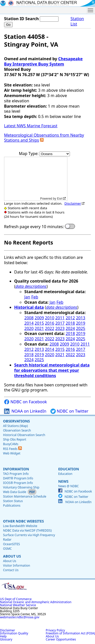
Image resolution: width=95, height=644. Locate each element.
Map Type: (29, 154)
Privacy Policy (55, 630)
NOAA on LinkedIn (25, 411)
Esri (60, 199)
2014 (29, 323)
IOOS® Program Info (18, 483)
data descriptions (31, 286)
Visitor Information (17, 565)
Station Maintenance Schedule (25, 496)
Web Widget (12, 453)
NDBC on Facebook (25, 402)
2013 (81, 318)
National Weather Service (18, 605)
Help (3, 636)
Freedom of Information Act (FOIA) (70, 633)
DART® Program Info (18, 478)
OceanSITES (12, 544)
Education (69, 469)
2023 (60, 328)
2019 (81, 323)
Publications (12, 505)
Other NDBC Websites (23, 521)
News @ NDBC (69, 486)
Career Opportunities (61, 639)
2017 (60, 323)
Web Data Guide (15, 492)
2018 (70, 323)
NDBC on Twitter (69, 411)
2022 (50, 328)
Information (16, 469)
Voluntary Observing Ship (21, 487)
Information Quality (14, 633)
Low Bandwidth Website (20, 526)
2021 (39, 328)
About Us (12, 556)
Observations (16, 421)
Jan (27, 297)
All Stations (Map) (15, 426)
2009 (39, 318)
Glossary (6, 639)
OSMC (7, 549)
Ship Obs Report (15, 439)
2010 (50, 318)
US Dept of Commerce (16, 599)
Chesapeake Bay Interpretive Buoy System (43, 61)
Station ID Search (21, 19)
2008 (29, 318)
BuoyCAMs (11, 444)
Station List (77, 21)
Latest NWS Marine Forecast (31, 126)
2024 (70, 328)
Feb (35, 297)
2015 (39, 323)
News (63, 481)
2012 (70, 318)
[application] (36, 179)
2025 (81, 328)
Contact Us (11, 570)
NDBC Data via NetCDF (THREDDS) (27, 530)
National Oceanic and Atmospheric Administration (36, 602)
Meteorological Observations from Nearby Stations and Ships (44, 138)
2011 (60, 318)
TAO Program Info (16, 474)
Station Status (13, 501)
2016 (50, 323)
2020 (29, 328)
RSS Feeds (12, 449)
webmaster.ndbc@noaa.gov (20, 617)
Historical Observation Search (24, 435)
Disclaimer (73, 203)
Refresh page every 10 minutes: (34, 227)
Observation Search (17, 430)
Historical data (29, 307)
